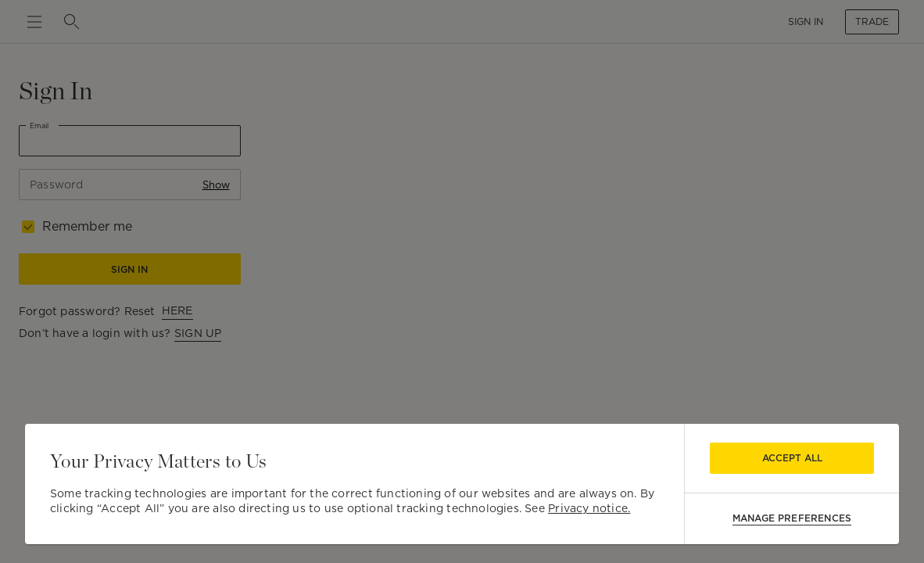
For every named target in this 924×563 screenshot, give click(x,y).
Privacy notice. (589, 508)
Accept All (792, 458)
